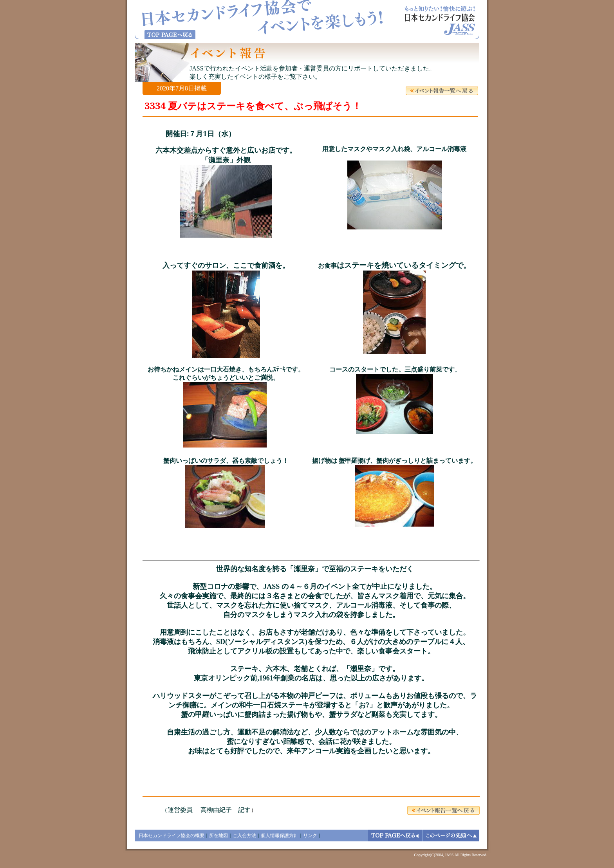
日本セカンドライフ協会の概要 (172, 836)
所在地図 (219, 836)
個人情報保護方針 (280, 836)
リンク (310, 836)
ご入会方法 (244, 836)
